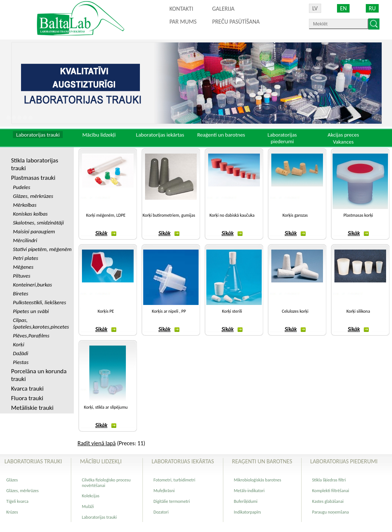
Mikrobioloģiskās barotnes (258, 480)
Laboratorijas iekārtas (160, 135)
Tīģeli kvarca (17, 501)
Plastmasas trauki (33, 178)
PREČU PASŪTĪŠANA (236, 22)
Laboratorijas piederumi (282, 138)
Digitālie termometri (172, 501)
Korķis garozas (295, 215)
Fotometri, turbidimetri (174, 480)
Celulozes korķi (295, 311)
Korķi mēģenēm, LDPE (106, 215)
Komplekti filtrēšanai (331, 491)
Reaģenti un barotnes (221, 135)
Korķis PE (106, 311)
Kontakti (181, 9)
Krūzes (12, 512)
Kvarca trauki (27, 389)
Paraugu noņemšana (331, 512)
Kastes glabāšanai (328, 501)
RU (372, 8)
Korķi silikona (358, 311)
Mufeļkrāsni (164, 491)
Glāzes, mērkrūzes (23, 491)
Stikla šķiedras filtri (329, 480)
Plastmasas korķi (358, 215)
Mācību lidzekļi (99, 135)
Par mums (183, 22)
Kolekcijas (91, 496)
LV (315, 8)
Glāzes (12, 480)
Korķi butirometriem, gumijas (169, 215)
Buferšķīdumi (246, 501)
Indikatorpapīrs (247, 512)
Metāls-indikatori (249, 491)
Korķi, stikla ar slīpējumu (106, 407)
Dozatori (161, 512)
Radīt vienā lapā (97, 443)
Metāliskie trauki (32, 408)
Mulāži (88, 507)
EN (343, 8)
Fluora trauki (27, 398)
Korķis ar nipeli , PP (169, 311)
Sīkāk (106, 233)
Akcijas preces (343, 135)
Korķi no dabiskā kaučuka (232, 215)
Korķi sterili (232, 311)
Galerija (223, 9)
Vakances (343, 142)
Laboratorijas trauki (38, 135)
